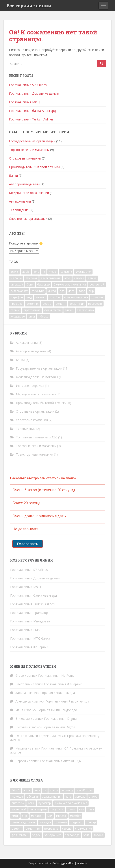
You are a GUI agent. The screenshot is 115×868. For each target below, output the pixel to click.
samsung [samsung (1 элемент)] (66, 272)
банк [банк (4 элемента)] (30, 285)
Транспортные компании (34, 454)
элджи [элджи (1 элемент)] (69, 310)
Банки (13, 176)
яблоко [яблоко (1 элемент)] (44, 317)
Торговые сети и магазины (29, 150)
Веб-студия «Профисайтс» (70, 863)
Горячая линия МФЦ (24, 102)
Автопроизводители (24, 184)
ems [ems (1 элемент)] (36, 272)
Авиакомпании (20, 201)
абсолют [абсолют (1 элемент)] (31, 278)
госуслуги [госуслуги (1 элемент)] (38, 291)
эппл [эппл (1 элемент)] (32, 317)
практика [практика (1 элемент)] (17, 304)
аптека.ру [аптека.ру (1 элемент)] (17, 285)
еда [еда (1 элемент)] (62, 291)
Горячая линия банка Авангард (32, 111)
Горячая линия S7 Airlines (28, 85)
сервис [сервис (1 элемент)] (15, 310)
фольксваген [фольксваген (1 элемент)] (53, 310)
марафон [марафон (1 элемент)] (17, 297)
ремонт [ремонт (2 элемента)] (60, 304)
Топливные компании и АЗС (37, 437)
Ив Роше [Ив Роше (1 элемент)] (16, 278)
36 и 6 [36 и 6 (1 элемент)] (14, 272)
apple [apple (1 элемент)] (26, 272)
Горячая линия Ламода (58, 693)
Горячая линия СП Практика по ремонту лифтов (55, 738)
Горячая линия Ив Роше (56, 675)
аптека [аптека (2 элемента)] (92, 278)
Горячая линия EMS (25, 630)
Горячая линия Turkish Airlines (31, 119)
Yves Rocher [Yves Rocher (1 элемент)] (83, 272)
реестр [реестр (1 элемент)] (47, 304)
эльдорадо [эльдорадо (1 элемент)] (18, 317)
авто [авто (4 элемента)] (67, 278)
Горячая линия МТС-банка (30, 638)
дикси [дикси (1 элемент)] (52, 291)
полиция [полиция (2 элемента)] (98, 297)
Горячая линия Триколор (29, 613)
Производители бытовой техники (34, 167)
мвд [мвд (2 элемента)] (29, 297)
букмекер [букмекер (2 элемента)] (44, 285)
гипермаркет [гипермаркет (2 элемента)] (19, 291)
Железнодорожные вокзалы (37, 377)
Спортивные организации (28, 219)
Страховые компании (25, 158)
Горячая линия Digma (60, 719)
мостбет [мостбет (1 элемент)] (55, 297)
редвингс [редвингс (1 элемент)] (32, 304)
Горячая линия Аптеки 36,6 (60, 761)
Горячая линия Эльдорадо (57, 710)
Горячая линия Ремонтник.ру (67, 701)
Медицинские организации (29, 193)
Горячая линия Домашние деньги (34, 93)
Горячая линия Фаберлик (29, 647)
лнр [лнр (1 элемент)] (91, 291)
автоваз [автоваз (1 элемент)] (79, 278)
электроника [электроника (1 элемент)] (85, 310)
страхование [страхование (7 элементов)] (32, 310)
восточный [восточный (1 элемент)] (97, 285)
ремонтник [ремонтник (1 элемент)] (77, 304)
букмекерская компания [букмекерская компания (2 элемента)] (70, 285)
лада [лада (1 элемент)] (71, 291)
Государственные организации (32, 141)
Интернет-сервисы (30, 386)
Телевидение (19, 210)
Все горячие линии (29, 6)
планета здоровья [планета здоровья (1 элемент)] (76, 297)
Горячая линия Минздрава (30, 621)
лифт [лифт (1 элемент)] (82, 291)
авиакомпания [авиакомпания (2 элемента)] (51, 278)
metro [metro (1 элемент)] (53, 272)
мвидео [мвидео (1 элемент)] (41, 297)
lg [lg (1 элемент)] (44, 272)
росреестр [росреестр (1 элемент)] (95, 304)
